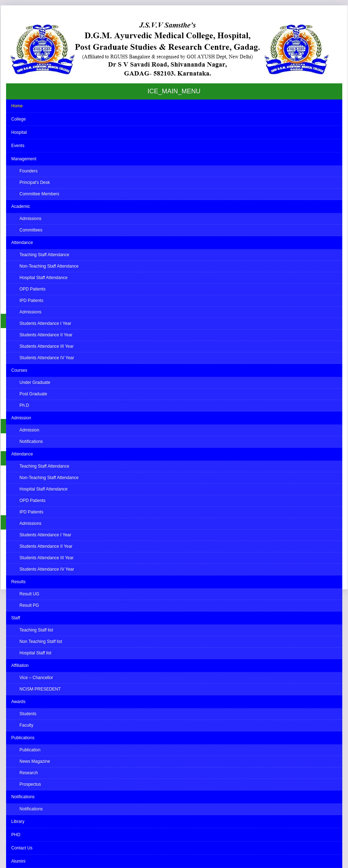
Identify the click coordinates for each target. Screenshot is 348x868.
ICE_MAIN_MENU (174, 91)
